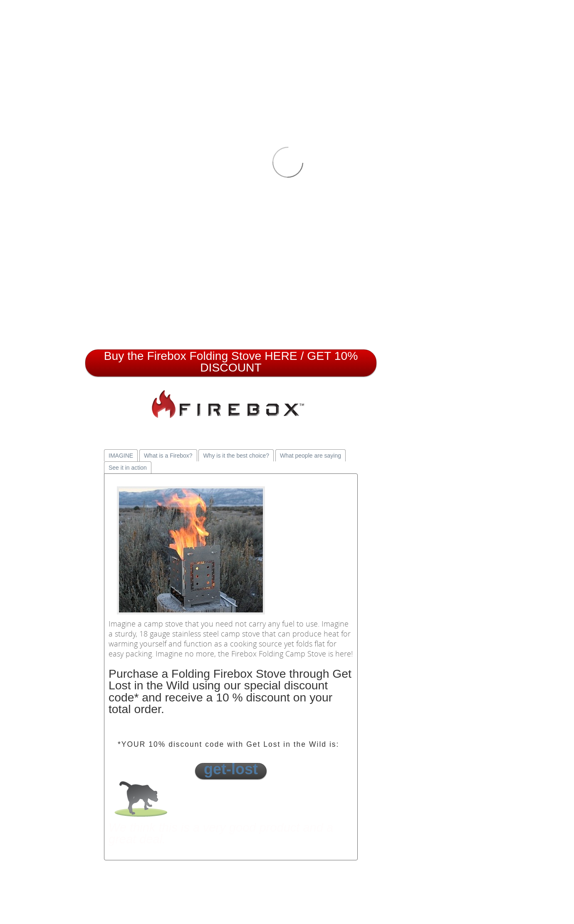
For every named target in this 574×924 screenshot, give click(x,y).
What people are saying (311, 456)
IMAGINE (121, 456)
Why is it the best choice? (236, 456)
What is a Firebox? (168, 456)
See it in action (128, 468)
